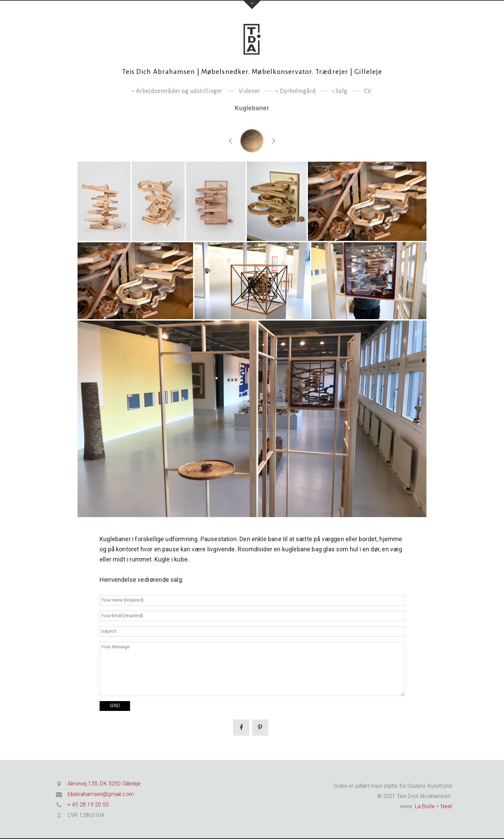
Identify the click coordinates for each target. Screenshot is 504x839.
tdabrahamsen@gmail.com (101, 794)
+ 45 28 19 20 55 (88, 805)
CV (368, 91)
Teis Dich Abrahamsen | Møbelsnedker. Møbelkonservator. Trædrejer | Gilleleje (252, 71)
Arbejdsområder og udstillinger (179, 91)
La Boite (424, 806)
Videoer (249, 91)
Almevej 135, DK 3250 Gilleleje (104, 784)
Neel (446, 806)
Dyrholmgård (298, 91)
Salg (342, 91)
